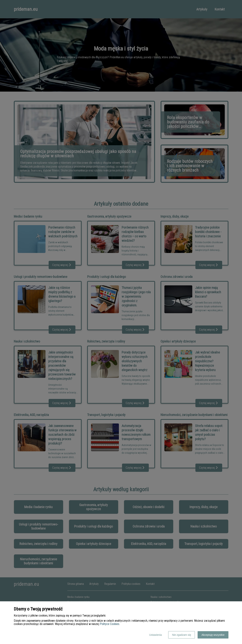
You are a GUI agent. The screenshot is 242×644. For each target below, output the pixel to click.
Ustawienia (155, 635)
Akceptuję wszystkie (213, 635)
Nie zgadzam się (182, 635)
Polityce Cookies (110, 624)
